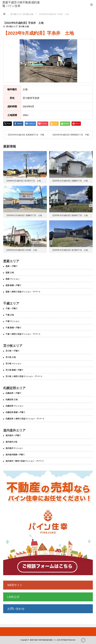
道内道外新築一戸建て (15, 455)
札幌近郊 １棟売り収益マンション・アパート (25, 419)
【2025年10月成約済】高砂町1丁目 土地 (70, 215)
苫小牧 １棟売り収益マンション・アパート (24, 376)
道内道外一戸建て (13, 435)
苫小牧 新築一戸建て (14, 370)
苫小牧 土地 (24, 27)
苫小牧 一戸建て (13, 351)
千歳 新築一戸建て (13, 328)
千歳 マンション (13, 321)
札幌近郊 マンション (14, 406)
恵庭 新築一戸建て (13, 285)
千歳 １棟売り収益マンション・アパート (23, 334)
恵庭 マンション (13, 279)
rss (83, 640)
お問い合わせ (16, 609)
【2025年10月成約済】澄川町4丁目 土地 (70, 250)
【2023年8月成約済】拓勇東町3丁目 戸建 (26, 135)
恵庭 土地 (10, 273)
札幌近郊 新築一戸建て (15, 412)
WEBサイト (15, 585)
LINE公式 (13, 597)
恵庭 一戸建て (12, 266)
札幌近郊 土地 (12, 400)
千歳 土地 (10, 315)
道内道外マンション (14, 448)
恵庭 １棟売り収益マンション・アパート (23, 292)
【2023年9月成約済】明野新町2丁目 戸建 (70, 135)
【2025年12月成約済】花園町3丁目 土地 (70, 181)
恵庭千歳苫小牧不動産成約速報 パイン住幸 (21, 4)
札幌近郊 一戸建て (13, 393)
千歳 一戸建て (12, 309)
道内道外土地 (11, 442)
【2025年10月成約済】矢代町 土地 (21, 250)
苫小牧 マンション (13, 364)
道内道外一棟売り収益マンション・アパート (25, 461)
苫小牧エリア (12, 27)
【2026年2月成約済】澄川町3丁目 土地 (23, 181)
